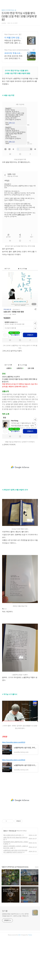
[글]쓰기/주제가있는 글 (9, 10)
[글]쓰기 (5, 831)
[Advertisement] (20, 467)
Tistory (30, 935)
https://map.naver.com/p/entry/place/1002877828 (18, 50)
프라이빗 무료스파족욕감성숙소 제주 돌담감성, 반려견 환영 (14, 53)
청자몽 (5, 911)
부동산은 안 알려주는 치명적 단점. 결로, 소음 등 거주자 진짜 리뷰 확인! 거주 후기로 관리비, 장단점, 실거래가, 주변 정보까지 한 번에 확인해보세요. (13, 42)
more (37, 867)
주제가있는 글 (12, 831)
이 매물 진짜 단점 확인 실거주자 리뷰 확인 (13, 38)
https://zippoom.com (11, 34)
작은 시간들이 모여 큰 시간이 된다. (12, 835)
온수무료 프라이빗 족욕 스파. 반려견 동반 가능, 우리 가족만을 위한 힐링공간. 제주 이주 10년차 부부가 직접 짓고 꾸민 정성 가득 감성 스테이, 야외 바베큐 (13, 57)
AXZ (19, 935)
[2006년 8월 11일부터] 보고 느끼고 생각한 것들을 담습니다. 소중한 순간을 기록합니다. (15, 915)
